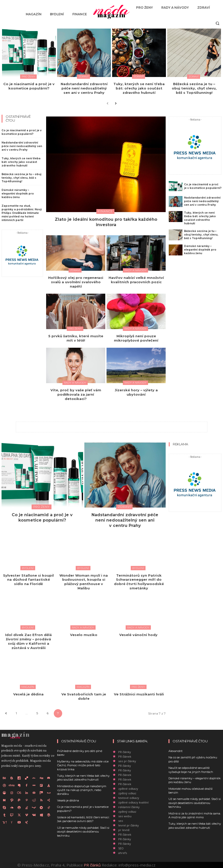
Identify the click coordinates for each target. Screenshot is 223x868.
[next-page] (116, 103)
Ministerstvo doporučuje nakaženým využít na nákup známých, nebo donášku (82, 790)
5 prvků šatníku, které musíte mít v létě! (76, 338)
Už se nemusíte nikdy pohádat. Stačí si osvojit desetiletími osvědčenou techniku (83, 832)
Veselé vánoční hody (139, 635)
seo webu (125, 816)
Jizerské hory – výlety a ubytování (136, 392)
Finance (105, 211)
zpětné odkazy (128, 789)
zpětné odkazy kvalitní (133, 802)
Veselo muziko (84, 635)
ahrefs (123, 853)
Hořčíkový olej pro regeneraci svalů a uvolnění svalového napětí (76, 282)
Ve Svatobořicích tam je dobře (84, 696)
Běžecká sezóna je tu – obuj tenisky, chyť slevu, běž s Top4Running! (194, 88)
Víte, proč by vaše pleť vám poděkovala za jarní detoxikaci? (76, 394)
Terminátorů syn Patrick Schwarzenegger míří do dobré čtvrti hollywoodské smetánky (139, 582)
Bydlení (28, 568)
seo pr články (127, 761)
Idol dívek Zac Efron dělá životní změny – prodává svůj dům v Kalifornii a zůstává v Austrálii (28, 641)
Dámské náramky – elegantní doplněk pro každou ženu (18, 194)
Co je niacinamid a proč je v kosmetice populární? (29, 86)
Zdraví (83, 77)
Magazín (28, 687)
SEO (121, 848)
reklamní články (129, 807)
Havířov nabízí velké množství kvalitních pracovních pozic (136, 280)
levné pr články (129, 825)
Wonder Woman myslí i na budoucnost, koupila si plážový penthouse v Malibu (84, 582)
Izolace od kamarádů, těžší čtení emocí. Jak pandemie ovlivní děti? (83, 819)
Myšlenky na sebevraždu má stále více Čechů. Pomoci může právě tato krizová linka (83, 765)
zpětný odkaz (127, 793)
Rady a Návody (135, 270)
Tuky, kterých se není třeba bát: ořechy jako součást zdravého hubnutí (139, 88)
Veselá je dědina (28, 694)
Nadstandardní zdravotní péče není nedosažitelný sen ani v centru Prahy (84, 88)
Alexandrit (175, 751)
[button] (218, 23)
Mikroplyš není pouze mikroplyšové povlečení (136, 338)
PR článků (92, 865)
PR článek (125, 756)
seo (121, 821)
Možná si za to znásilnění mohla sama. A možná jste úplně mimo (195, 815)
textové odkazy (129, 798)
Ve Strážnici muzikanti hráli (139, 694)
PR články (125, 752)
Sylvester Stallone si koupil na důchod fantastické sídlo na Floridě (28, 580)
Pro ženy (28, 77)
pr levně (124, 830)
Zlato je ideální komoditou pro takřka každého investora (106, 222)
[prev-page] (107, 103)
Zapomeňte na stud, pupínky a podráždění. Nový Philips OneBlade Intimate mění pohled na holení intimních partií (22, 213)
